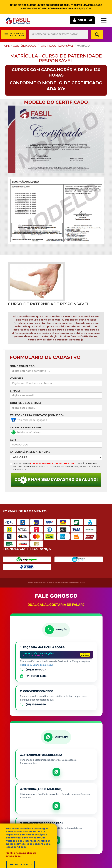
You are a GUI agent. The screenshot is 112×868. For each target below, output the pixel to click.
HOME (6, 46)
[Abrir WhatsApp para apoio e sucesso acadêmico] (56, 806)
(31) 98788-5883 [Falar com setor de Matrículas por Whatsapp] (33, 676)
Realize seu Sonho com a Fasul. (37, 665)
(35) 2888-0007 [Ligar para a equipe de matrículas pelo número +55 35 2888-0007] (33, 670)
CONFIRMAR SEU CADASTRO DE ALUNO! (56, 481)
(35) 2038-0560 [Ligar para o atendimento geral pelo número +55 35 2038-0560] (33, 705)
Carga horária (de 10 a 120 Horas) (30, 452)
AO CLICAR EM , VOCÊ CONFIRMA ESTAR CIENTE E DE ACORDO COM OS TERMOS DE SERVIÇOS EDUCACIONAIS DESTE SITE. (55, 467)
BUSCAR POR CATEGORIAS (13, 34)
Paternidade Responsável (57, 46)
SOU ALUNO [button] (82, 20)
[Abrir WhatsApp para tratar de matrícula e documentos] (56, 772)
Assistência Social (25, 46)
